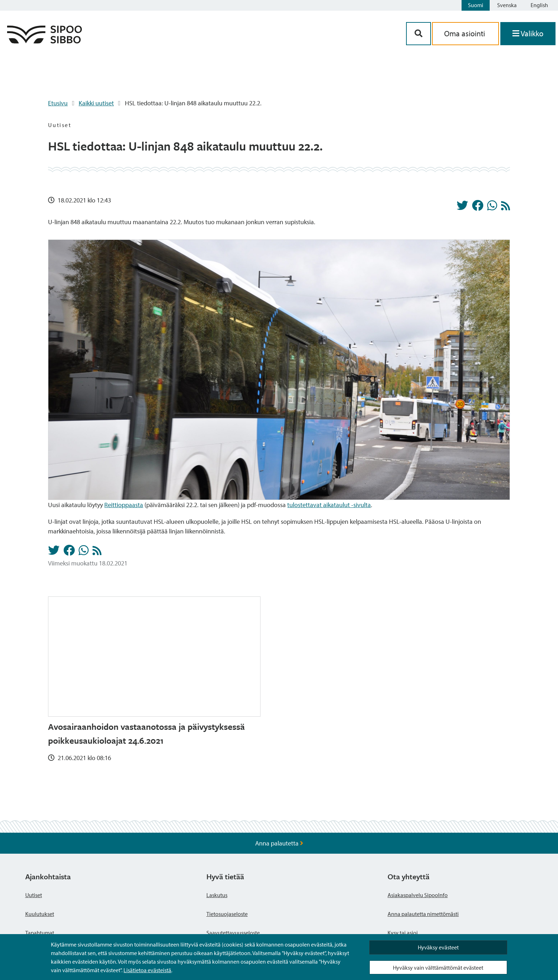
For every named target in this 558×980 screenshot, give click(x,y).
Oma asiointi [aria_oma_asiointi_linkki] (465, 33)
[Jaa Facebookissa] (478, 207)
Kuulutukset (40, 914)
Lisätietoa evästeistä (147, 970)
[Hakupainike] (418, 34)
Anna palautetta (279, 843)
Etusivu (58, 103)
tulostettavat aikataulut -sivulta (329, 505)
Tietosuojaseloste (227, 914)
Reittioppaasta (124, 505)
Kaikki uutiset (96, 103)
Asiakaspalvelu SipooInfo (418, 895)
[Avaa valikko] (528, 34)
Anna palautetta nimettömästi (423, 914)
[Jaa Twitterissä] (462, 207)
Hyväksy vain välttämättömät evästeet (438, 968)
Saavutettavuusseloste (233, 933)
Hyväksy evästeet (438, 947)
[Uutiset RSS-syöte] (506, 208)
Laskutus (217, 895)
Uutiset (34, 895)
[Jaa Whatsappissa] (492, 207)
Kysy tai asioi (403, 933)
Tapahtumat (40, 933)
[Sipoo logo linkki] (44, 41)
